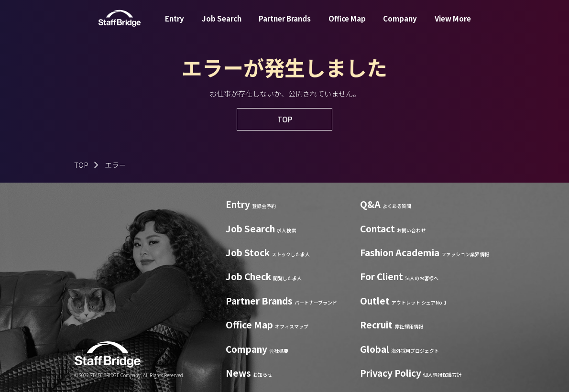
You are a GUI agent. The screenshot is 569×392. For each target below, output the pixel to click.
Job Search (222, 26)
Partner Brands (285, 26)
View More (453, 26)
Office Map (347, 26)
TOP (81, 165)
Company (400, 26)
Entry (175, 26)
